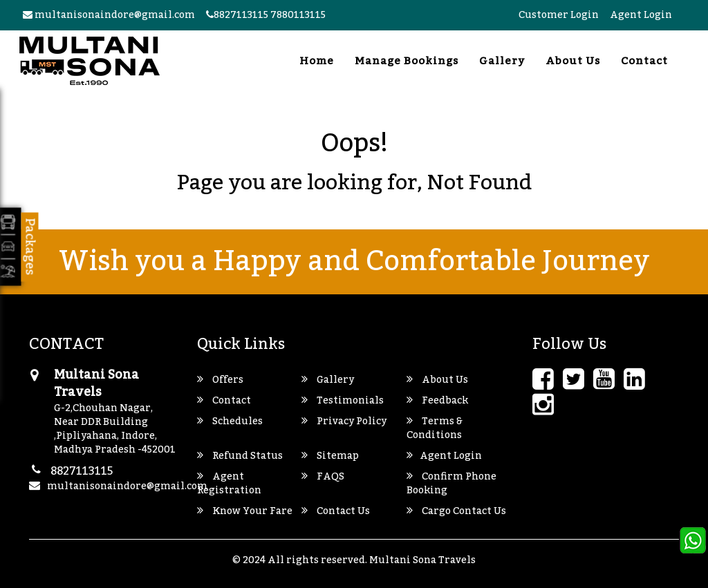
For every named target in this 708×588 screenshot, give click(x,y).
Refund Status (240, 456)
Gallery (502, 61)
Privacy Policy (344, 421)
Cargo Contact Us (456, 511)
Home (317, 61)
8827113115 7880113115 (266, 15)
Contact (644, 61)
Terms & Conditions (435, 428)
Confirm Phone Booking (451, 484)
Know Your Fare (245, 511)
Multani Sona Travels (422, 560)
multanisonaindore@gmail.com (109, 15)
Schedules (230, 421)
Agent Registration (229, 484)
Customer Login (559, 15)
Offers (220, 380)
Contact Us (336, 511)
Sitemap (330, 456)
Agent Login (641, 15)
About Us (573, 61)
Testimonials (343, 401)
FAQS (323, 477)
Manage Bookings (407, 61)
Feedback (437, 401)
